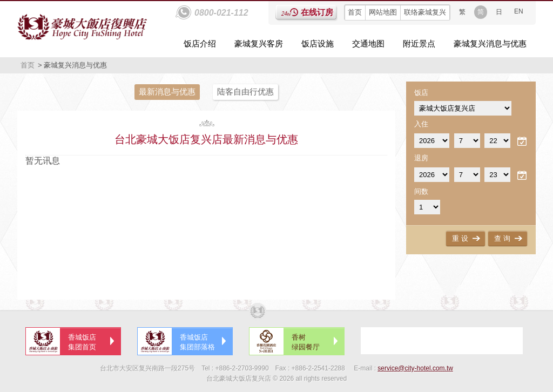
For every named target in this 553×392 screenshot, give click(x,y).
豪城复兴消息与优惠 (490, 43)
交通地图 (368, 43)
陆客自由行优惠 (245, 92)
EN (519, 11)
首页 (355, 12)
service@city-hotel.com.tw (415, 368)
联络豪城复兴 (425, 12)
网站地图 (383, 12)
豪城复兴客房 (259, 43)
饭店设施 (318, 43)
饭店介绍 (200, 43)
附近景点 (419, 43)
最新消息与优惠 (167, 92)
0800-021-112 (221, 13)
